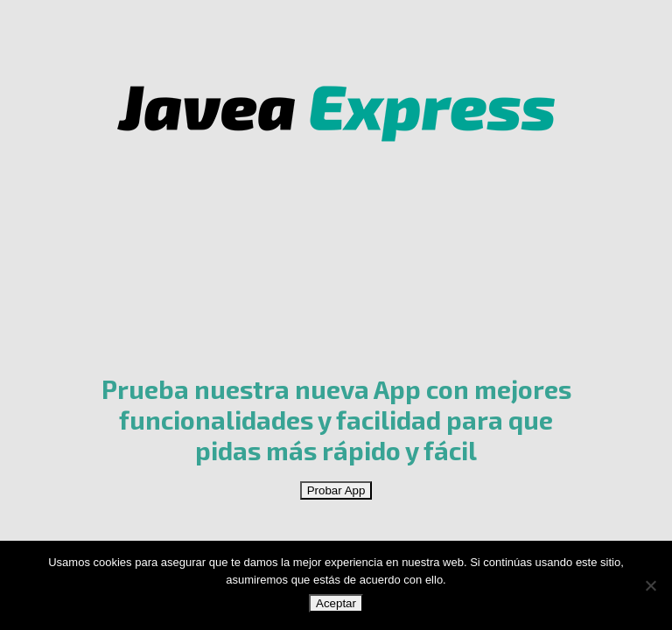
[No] (650, 585)
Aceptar (336, 603)
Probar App (336, 490)
